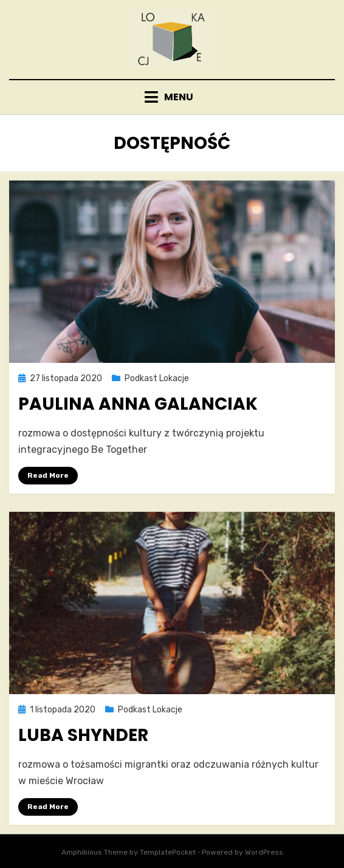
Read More (48, 475)
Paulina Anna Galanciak (138, 404)
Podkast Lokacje (157, 378)
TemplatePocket (168, 852)
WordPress (264, 852)
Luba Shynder (83, 735)
